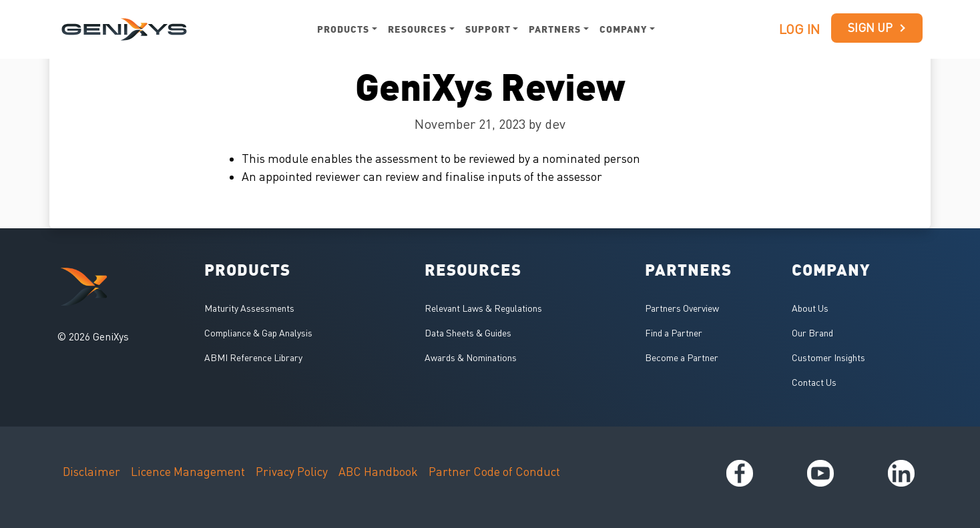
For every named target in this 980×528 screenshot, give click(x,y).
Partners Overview (682, 308)
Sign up (877, 28)
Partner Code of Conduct (494, 472)
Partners (555, 29)
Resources (417, 29)
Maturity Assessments (249, 308)
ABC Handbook (378, 472)
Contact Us (814, 382)
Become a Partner (682, 357)
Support (488, 29)
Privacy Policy (292, 472)
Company (623, 29)
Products (343, 29)
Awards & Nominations (471, 357)
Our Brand (812, 333)
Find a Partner (674, 333)
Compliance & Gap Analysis (258, 333)
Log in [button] (799, 29)
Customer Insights (828, 357)
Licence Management (188, 472)
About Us (810, 308)
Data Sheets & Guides (468, 333)
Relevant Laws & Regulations (483, 308)
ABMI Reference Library (253, 357)
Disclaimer (91, 472)
